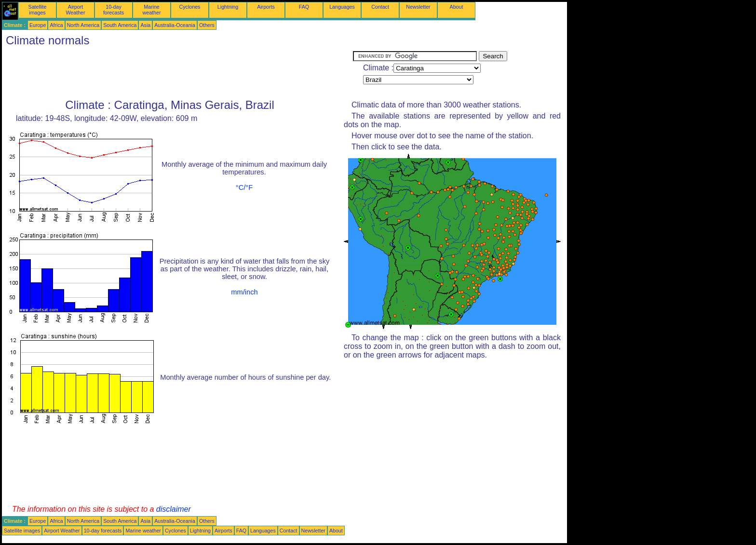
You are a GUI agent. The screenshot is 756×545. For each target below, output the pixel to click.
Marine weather (152, 10)
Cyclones (190, 7)
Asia (145, 25)
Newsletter (418, 7)
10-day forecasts (114, 10)
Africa (56, 25)
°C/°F (244, 187)
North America (83, 25)
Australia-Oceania (175, 25)
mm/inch (244, 292)
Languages (342, 7)
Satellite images (38, 10)
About (457, 7)
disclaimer (174, 509)
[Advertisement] (177, 73)
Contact (380, 7)
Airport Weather (75, 10)
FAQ (304, 7)
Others (207, 25)
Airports (266, 7)
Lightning (228, 7)
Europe (38, 25)
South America (120, 25)
